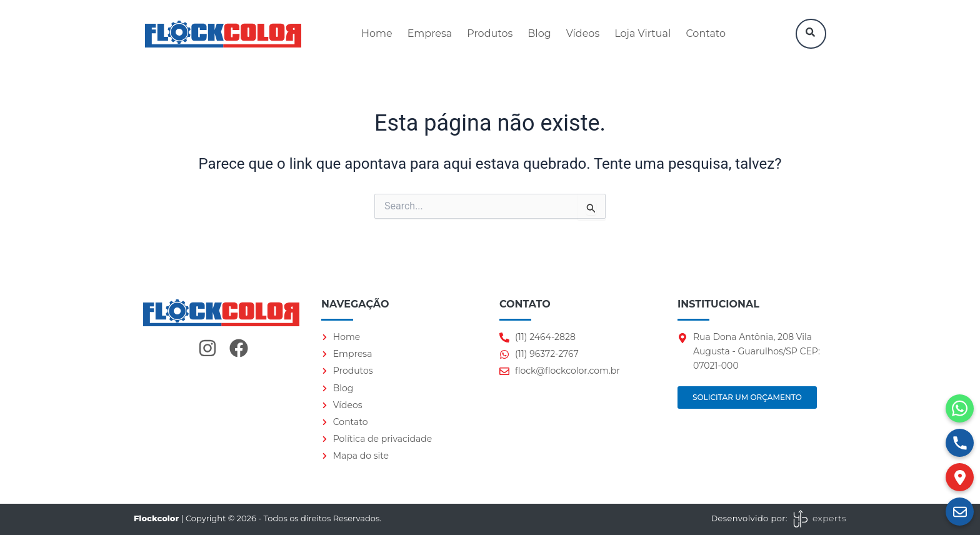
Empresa (430, 33)
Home (377, 33)
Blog (539, 33)
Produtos (490, 33)
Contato (706, 33)
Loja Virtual (642, 33)
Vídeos (583, 33)
